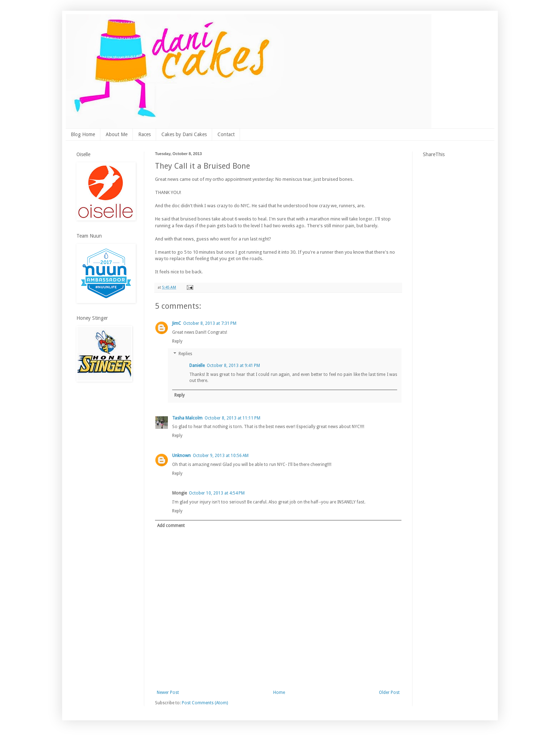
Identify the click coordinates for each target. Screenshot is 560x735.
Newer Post (168, 692)
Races (144, 134)
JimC (177, 323)
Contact (226, 134)
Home (279, 692)
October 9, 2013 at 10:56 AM (221, 456)
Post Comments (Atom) (205, 703)
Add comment (171, 526)
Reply (177, 341)
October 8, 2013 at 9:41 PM (233, 366)
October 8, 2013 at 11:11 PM (232, 418)
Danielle (197, 366)
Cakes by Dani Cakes (184, 134)
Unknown (181, 456)
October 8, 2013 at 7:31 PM (210, 323)
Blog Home (83, 134)
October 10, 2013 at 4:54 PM (217, 493)
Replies (185, 354)
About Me (117, 134)
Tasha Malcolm (187, 418)
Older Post (389, 692)
